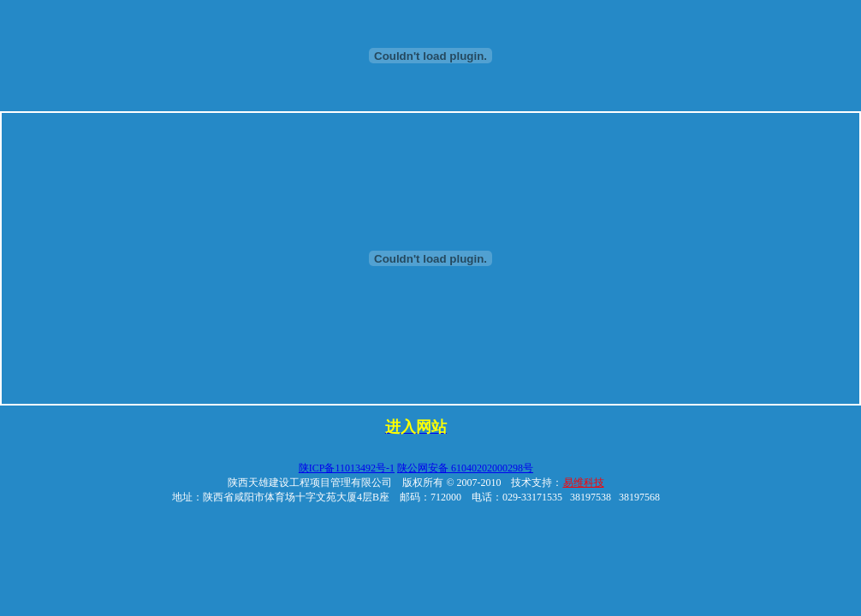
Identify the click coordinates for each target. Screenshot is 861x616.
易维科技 (584, 483)
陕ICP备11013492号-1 (347, 468)
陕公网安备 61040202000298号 (465, 468)
